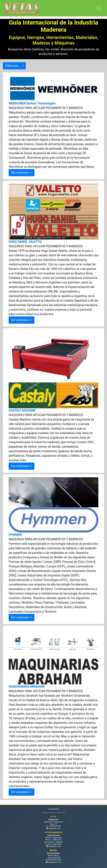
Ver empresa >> (22, 173)
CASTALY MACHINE (22, 410)
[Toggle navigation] (99, 8)
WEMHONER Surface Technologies (32, 103)
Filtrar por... (13, 66)
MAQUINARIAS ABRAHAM (27, 687)
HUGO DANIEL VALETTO (25, 242)
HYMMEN (15, 535)
